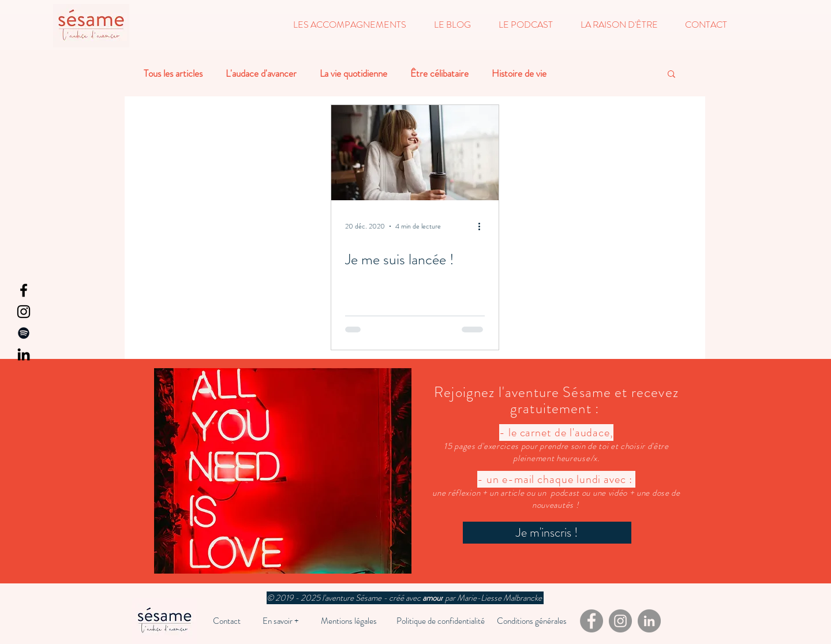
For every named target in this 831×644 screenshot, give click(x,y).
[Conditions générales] (532, 621)
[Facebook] (24, 290)
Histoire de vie (519, 74)
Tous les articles (173, 74)
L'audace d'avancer (261, 74)
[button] (350, 25)
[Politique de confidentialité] (440, 621)
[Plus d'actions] (483, 226)
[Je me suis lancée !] (415, 153)
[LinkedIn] (24, 354)
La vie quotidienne (353, 74)
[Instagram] (24, 312)
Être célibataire (439, 74)
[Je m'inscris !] (547, 533)
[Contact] (227, 621)
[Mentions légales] (349, 621)
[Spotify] (24, 333)
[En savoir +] (281, 621)
